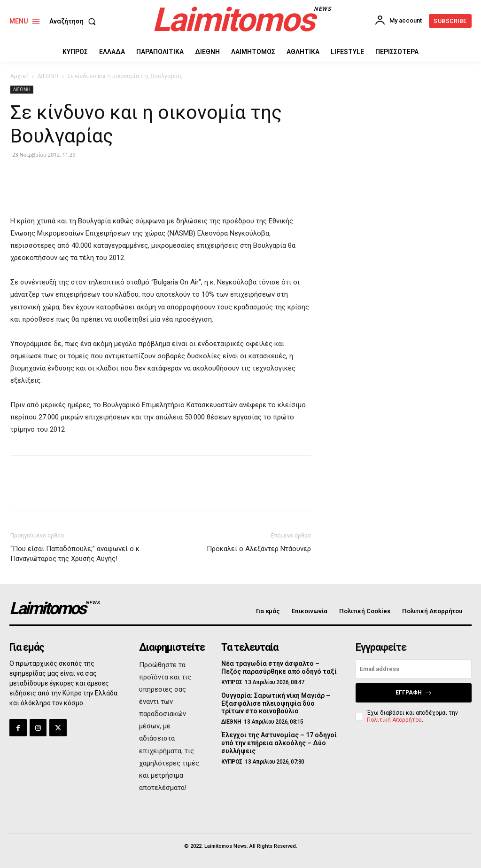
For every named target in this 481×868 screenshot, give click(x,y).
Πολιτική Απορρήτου (394, 719)
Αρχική (19, 76)
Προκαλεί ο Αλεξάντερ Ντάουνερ (259, 549)
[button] (74, 21)
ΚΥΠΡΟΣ (232, 682)
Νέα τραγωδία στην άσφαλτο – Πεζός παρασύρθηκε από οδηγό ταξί (279, 667)
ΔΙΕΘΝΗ (48, 76)
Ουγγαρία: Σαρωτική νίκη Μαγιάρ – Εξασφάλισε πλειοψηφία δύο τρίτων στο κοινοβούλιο (276, 703)
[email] (414, 669)
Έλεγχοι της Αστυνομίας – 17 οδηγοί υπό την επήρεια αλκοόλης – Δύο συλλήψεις (279, 743)
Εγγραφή (414, 693)
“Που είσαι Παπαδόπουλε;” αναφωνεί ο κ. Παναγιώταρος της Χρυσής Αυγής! (76, 554)
